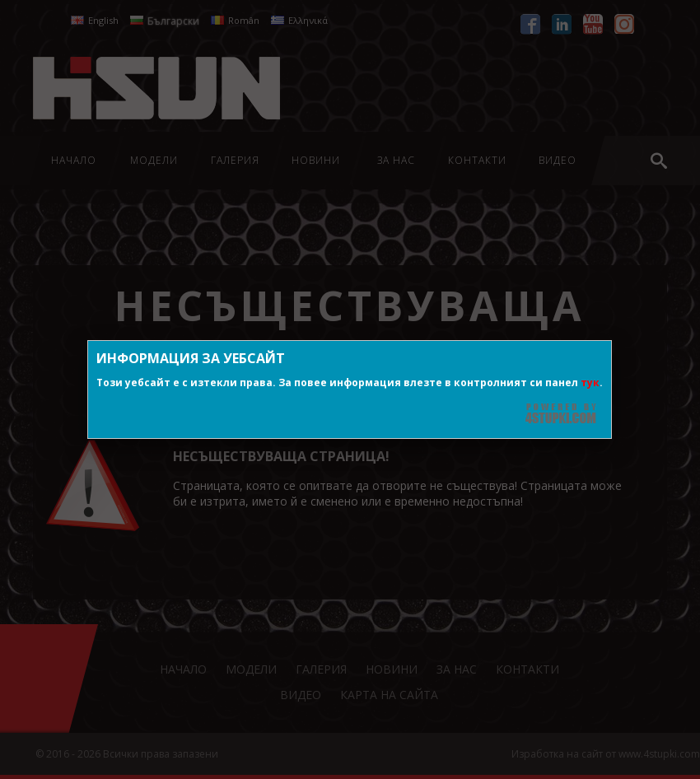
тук (590, 383)
